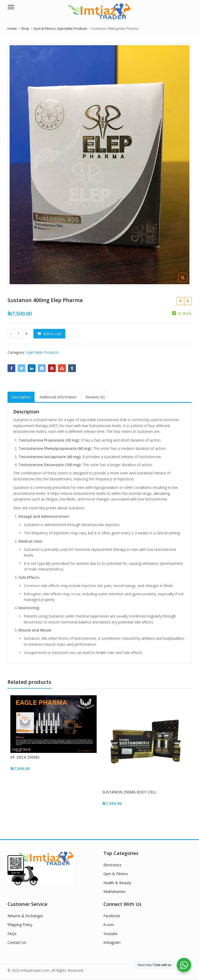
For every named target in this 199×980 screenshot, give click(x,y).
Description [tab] (21, 397)
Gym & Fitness (116, 874)
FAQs (12, 934)
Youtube (110, 934)
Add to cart (52, 334)
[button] (187, 282)
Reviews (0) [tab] (95, 397)
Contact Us (17, 942)
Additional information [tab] (58, 397)
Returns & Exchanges (25, 916)
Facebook (112, 916)
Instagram (112, 942)
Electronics (112, 865)
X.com (109, 925)
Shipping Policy (20, 925)
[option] (99, 165)
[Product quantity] (19, 333)
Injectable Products (43, 352)
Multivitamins (115, 892)
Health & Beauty (117, 883)
